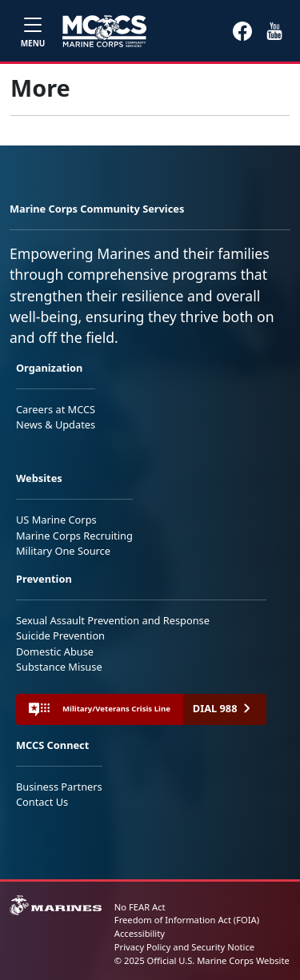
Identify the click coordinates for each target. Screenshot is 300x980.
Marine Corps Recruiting (74, 536)
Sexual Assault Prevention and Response (113, 620)
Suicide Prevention (60, 635)
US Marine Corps (56, 520)
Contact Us (42, 802)
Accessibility (140, 933)
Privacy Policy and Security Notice (184, 947)
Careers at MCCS (56, 409)
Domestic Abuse (55, 651)
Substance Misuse (59, 667)
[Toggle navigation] (33, 31)
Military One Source (63, 551)
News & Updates (56, 424)
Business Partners (59, 787)
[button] (242, 30)
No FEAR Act (140, 907)
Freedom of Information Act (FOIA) (187, 920)
